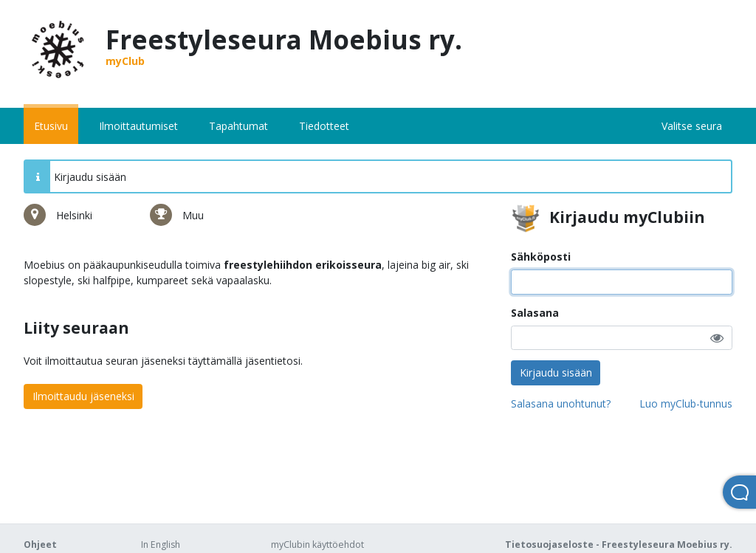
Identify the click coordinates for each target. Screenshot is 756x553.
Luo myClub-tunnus (686, 403)
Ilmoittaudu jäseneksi (83, 396)
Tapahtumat (238, 126)
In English (161, 545)
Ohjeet (40, 545)
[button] (717, 338)
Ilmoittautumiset (138, 126)
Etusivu (51, 126)
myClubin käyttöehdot (317, 545)
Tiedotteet (324, 126)
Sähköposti (541, 257)
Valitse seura (692, 126)
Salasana (535, 313)
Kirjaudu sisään (556, 372)
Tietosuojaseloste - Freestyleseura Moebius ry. (619, 545)
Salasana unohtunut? (561, 403)
